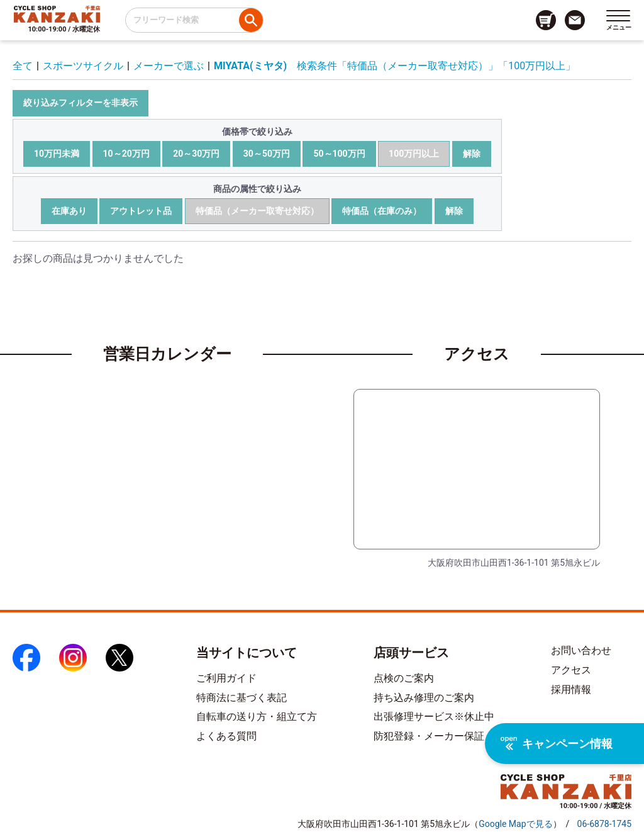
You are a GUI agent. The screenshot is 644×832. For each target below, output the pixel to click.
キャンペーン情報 (557, 744)
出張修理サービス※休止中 (434, 717)
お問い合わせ (581, 650)
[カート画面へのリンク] (546, 20)
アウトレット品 (141, 211)
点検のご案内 (404, 678)
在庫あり (69, 211)
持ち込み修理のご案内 (424, 698)
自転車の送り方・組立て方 (257, 717)
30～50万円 (267, 154)
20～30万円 (196, 154)
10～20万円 (126, 154)
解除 (472, 154)
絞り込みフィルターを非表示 (80, 103)
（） (515, 824)
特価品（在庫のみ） (382, 211)
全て (23, 66)
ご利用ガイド (226, 678)
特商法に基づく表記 (241, 698)
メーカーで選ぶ (169, 66)
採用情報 (571, 689)
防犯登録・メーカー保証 (429, 736)
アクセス (571, 670)
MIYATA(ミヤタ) (250, 66)
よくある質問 (226, 736)
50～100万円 (339, 154)
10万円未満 (57, 154)
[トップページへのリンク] (57, 14)
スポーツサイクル (83, 66)
